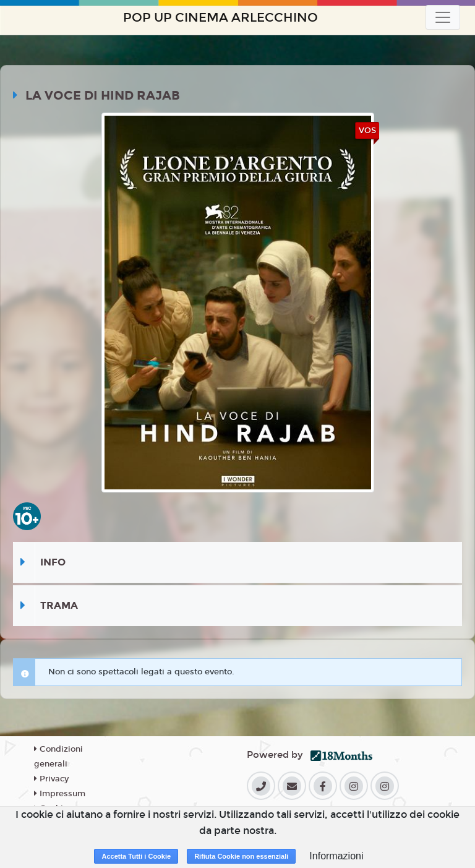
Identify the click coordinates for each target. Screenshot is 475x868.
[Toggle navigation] (443, 17)
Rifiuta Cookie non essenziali (241, 856)
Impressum (60, 794)
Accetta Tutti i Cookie (136, 856)
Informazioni (336, 856)
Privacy (51, 779)
